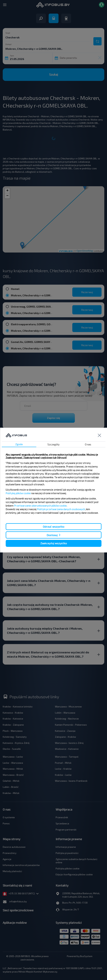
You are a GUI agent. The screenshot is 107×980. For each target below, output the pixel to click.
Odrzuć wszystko (54, 527)
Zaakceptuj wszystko (54, 543)
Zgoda (19, 444)
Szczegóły (53, 444)
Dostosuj (52, 535)
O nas (88, 444)
